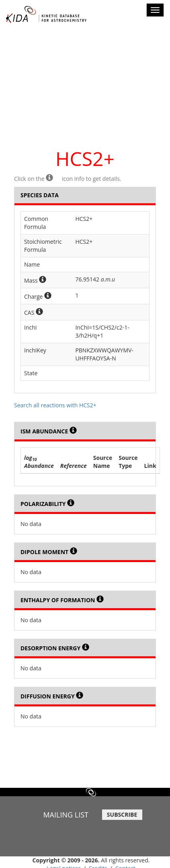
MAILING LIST (66, 815)
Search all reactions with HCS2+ (55, 405)
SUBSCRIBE (122, 814)
